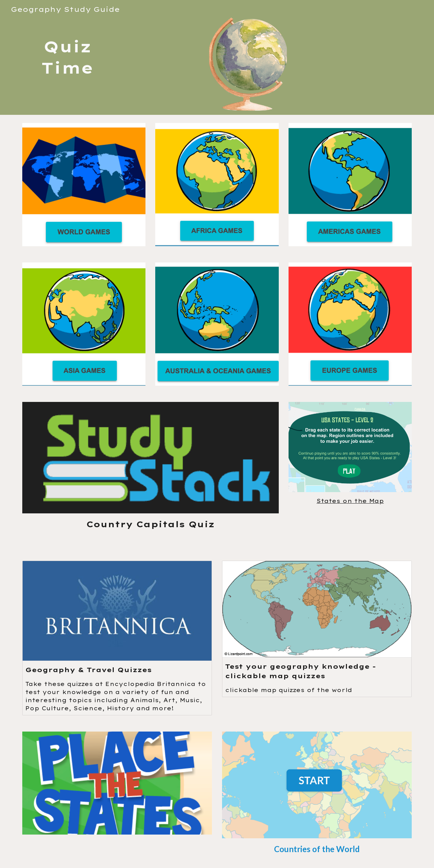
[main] (67, 57)
